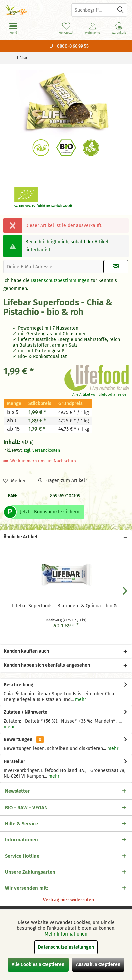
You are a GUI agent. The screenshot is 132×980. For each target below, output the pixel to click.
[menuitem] (119, 28)
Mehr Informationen (66, 934)
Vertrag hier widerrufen (69, 900)
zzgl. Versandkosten (42, 450)
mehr (80, 699)
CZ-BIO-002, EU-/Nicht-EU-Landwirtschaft (43, 206)
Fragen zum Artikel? (63, 481)
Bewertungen (18, 740)
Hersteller (15, 761)
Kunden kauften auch (26, 651)
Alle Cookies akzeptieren (38, 964)
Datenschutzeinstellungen (66, 947)
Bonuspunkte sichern (57, 512)
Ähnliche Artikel (21, 537)
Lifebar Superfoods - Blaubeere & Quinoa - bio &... (66, 606)
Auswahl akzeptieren (98, 964)
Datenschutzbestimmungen (60, 281)
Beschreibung (19, 685)
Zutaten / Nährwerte (26, 712)
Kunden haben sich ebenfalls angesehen (47, 665)
